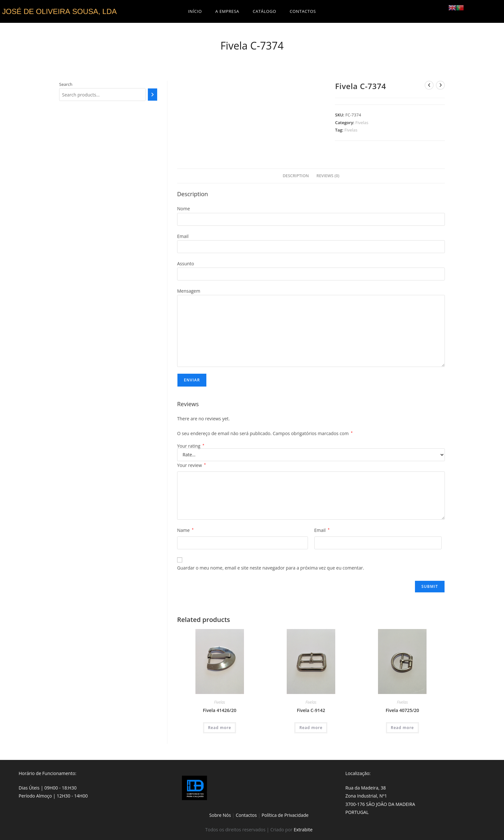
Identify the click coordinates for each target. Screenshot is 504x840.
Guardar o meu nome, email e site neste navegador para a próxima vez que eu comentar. (271, 568)
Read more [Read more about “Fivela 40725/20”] (402, 728)
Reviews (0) (328, 176)
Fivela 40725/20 (402, 710)
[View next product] (440, 85)
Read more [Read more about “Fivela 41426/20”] (220, 728)
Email (322, 530)
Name (185, 530)
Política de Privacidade (285, 815)
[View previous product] (429, 85)
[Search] (153, 95)
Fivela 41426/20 (220, 710)
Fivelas (362, 123)
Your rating (191, 446)
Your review (191, 465)
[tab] (296, 176)
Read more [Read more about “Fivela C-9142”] (311, 728)
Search (66, 84)
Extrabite (303, 830)
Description (296, 176)
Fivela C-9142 (311, 710)
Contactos (246, 815)
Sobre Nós (220, 815)
